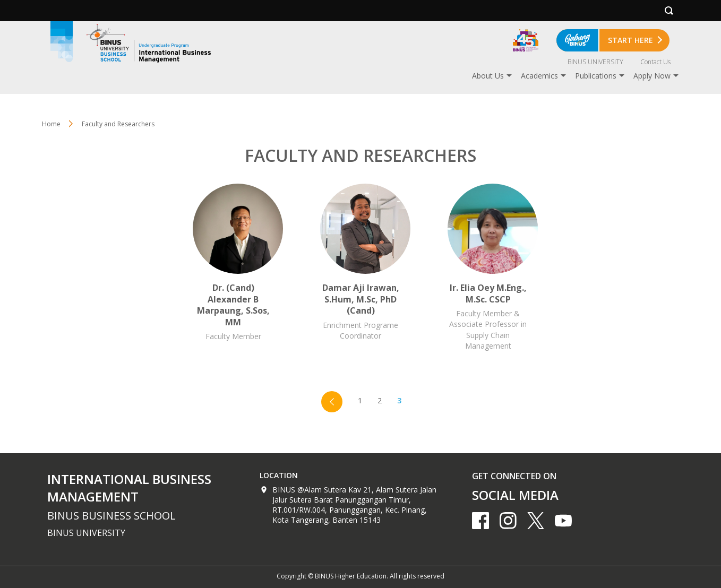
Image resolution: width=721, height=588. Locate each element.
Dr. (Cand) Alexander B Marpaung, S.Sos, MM (233, 267)
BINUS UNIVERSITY (595, 62)
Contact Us (655, 62)
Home (51, 124)
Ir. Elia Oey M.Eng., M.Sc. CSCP (488, 267)
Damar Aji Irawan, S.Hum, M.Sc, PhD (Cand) (360, 267)
